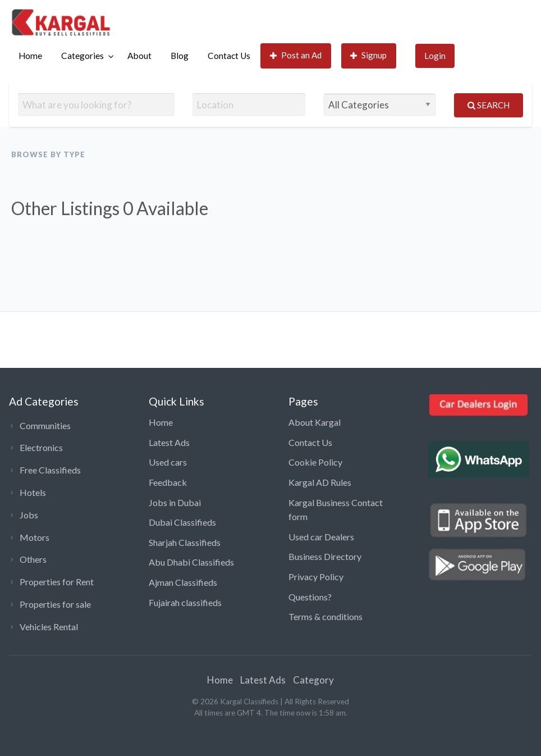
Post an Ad (296, 55)
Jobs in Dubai (175, 502)
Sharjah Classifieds (185, 542)
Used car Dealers (321, 537)
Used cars (168, 462)
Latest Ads (169, 442)
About (139, 56)
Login (435, 56)
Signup (369, 55)
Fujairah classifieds (185, 602)
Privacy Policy (316, 577)
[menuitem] (30, 56)
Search (489, 105)
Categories (82, 56)
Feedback (168, 482)
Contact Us (229, 56)
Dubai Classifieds (182, 522)
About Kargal (315, 422)
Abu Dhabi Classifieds (191, 562)
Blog (180, 56)
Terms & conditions (325, 616)
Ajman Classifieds (183, 582)
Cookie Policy (315, 462)
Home (30, 56)
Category (313, 680)
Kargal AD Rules (320, 482)
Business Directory (325, 556)
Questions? (310, 597)
